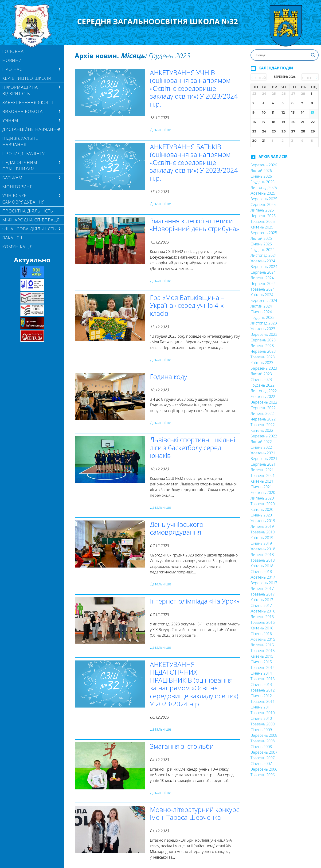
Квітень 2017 (262, 600)
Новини (12, 60)
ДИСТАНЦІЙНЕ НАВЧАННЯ (31, 129)
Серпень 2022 (263, 408)
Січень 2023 (261, 380)
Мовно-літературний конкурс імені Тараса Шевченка (195, 813)
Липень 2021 (262, 470)
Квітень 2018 (262, 566)
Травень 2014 (263, 668)
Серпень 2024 (263, 272)
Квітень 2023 (262, 363)
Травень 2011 (263, 701)
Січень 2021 (261, 487)
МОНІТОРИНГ (17, 187)
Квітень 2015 (262, 656)
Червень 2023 (263, 351)
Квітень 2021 (262, 481)
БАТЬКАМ (12, 178)
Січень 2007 (261, 764)
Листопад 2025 (264, 188)
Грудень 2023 (262, 317)
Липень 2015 (262, 645)
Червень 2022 (263, 419)
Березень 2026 (264, 165)
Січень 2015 (261, 662)
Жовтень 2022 (263, 396)
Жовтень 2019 (263, 521)
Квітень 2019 (262, 538)
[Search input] (282, 55)
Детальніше (161, 130)
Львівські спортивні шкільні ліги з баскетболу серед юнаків (193, 447)
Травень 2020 (263, 504)
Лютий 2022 (261, 442)
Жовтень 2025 (263, 193)
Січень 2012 (261, 696)
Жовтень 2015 (263, 639)
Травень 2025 (263, 221)
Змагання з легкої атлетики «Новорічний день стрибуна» (194, 225)
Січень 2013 (261, 684)
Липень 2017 (262, 588)
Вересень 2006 (264, 769)
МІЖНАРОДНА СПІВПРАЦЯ (31, 220)
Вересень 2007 (264, 752)
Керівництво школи (27, 78)
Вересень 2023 (264, 334)
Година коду (168, 376)
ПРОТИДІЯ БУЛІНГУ (24, 153)
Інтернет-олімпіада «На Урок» (195, 601)
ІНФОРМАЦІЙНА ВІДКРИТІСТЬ (20, 90)
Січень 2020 (261, 515)
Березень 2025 (264, 233)
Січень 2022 (261, 447)
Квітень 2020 (262, 509)
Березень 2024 (264, 300)
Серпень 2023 (263, 340)
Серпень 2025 (263, 204)
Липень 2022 (262, 413)
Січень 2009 (261, 730)
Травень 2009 (263, 724)
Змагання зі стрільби (182, 746)
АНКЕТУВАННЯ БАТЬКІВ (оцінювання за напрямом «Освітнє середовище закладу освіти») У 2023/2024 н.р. (194, 162)
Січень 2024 (261, 312)
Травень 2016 (263, 622)
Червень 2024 (263, 284)
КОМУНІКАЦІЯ (18, 247)
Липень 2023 (262, 346)
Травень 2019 (263, 532)
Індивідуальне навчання (20, 141)
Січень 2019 (261, 543)
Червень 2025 (263, 216)
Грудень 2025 (262, 182)
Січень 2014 (261, 673)
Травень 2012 (263, 690)
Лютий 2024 (261, 306)
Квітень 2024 (262, 295)
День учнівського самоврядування (177, 528)
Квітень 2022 (262, 430)
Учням (10, 120)
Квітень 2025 (262, 227)
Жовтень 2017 (263, 577)
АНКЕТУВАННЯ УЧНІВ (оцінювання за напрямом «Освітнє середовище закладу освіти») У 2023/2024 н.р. (194, 88)
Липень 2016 (262, 617)
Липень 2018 (262, 555)
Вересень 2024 (264, 267)
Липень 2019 (262, 526)
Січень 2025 (261, 244)
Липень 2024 (262, 278)
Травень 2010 (263, 713)
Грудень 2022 (262, 385)
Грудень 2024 (262, 250)
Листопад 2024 (264, 255)
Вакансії (12, 238)
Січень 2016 (261, 634)
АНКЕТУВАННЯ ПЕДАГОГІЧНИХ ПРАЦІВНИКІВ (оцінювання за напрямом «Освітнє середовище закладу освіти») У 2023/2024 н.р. (194, 684)
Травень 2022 (263, 425)
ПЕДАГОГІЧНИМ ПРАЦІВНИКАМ (20, 166)
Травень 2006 (263, 775)
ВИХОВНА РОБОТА (23, 111)
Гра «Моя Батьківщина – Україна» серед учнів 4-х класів (187, 305)
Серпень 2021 (263, 464)
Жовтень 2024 (263, 261)
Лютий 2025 (261, 238)
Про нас (12, 69)
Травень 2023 (263, 357)
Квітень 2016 (262, 628)
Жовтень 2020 (263, 492)
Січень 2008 (261, 747)
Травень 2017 (263, 594)
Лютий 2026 (261, 171)
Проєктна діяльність (28, 211)
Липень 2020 (262, 498)
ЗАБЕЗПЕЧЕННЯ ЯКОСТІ (28, 102)
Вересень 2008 (264, 735)
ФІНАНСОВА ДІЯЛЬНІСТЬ (29, 229)
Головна (13, 51)
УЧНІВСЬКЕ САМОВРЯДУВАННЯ (24, 199)
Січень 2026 (261, 176)
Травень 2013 (263, 679)
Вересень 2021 (264, 459)
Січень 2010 (261, 718)
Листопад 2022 (264, 391)
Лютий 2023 (261, 374)
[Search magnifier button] (313, 55)
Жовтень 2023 (263, 329)
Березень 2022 (264, 436)
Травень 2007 (263, 758)
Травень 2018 (263, 560)
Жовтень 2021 (263, 453)
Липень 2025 (262, 210)
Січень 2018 (261, 572)
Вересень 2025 (264, 199)
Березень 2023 (264, 368)
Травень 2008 (263, 741)
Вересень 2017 (264, 583)
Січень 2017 (261, 605)
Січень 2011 (261, 707)
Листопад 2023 (264, 323)
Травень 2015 (263, 651)
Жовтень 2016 (263, 611)
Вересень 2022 (264, 402)
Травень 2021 (263, 476)
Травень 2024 (263, 289)
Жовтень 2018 (263, 549)
